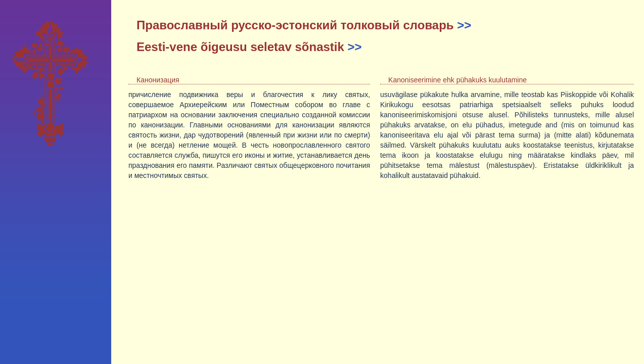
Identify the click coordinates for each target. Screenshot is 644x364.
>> (464, 25)
